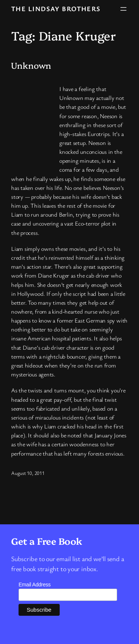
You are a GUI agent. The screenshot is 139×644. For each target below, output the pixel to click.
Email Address (35, 585)
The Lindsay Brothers (56, 9)
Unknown (31, 65)
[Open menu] (123, 9)
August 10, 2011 (28, 473)
